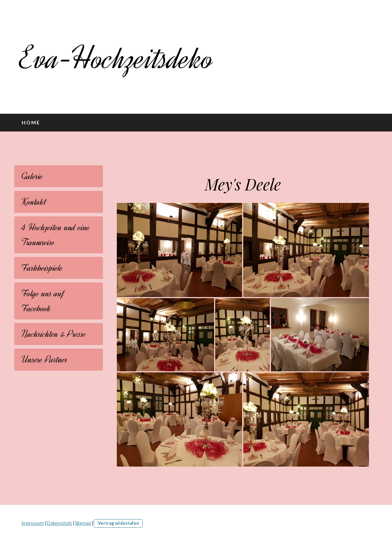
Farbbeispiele (42, 268)
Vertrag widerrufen (118, 523)
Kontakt (34, 202)
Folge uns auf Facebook (43, 301)
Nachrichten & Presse (54, 334)
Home (31, 122)
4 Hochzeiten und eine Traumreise (56, 235)
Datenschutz (59, 523)
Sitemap (83, 523)
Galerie (32, 176)
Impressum (33, 523)
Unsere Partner (44, 360)
